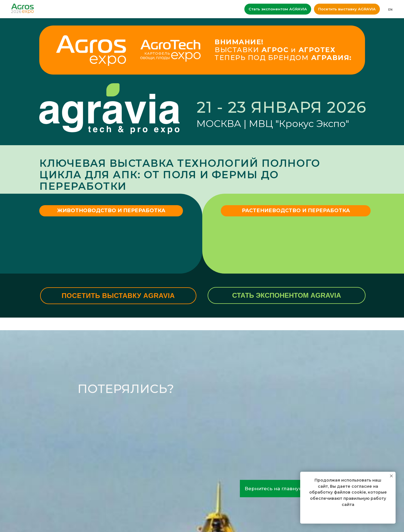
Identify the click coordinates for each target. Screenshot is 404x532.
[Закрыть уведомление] (391, 476)
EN (391, 10)
